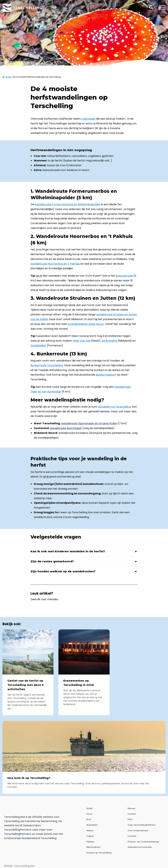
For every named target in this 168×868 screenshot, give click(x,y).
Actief (9, 77)
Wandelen (92, 825)
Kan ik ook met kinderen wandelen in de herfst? (84, 551)
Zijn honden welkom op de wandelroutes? (84, 571)
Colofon (132, 814)
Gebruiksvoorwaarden (140, 847)
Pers (130, 819)
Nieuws (131, 808)
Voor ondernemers (138, 831)
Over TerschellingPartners (142, 825)
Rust (89, 819)
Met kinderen (93, 847)
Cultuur (90, 836)
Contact (132, 836)
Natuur (90, 831)
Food (89, 814)
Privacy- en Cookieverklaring (143, 842)
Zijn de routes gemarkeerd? (84, 561)
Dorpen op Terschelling (99, 853)
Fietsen (90, 842)
